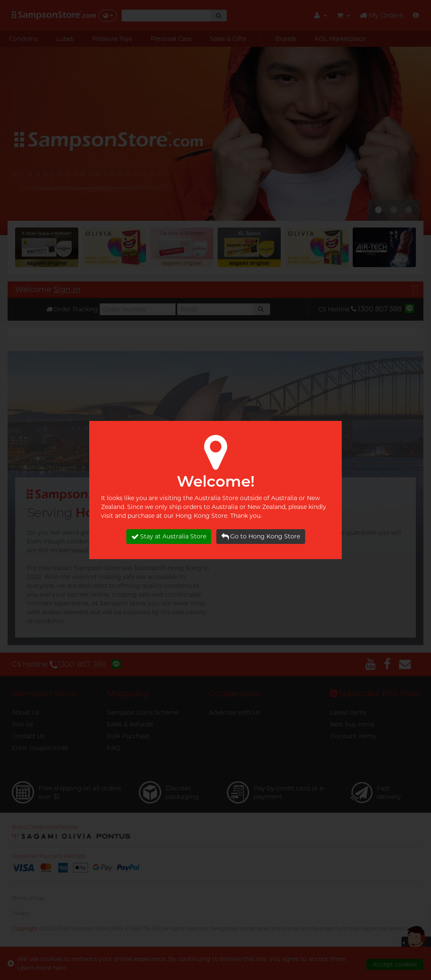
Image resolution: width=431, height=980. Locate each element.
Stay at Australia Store (169, 537)
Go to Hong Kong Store (261, 537)
